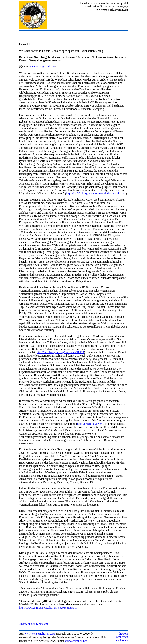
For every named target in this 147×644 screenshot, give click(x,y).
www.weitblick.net (76, 641)
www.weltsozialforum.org (40, 634)
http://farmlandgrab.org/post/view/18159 (60, 352)
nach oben (122, 640)
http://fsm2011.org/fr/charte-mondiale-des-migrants (96, 193)
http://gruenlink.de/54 (90, 424)
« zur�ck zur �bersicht (33, 624)
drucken (123, 634)
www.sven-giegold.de (42, 66)
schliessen (122, 637)
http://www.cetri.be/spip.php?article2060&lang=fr (48, 608)
